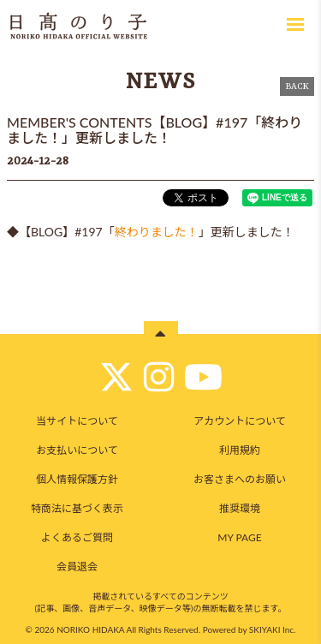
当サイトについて (77, 421)
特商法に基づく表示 (77, 508)
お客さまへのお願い (240, 479)
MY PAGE (239, 537)
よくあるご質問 (77, 537)
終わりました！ (157, 232)
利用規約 (240, 450)
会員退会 (77, 566)
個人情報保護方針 (77, 479)
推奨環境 (240, 508)
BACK (297, 86)
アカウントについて (240, 421)
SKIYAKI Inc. (273, 629)
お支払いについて (77, 450)
